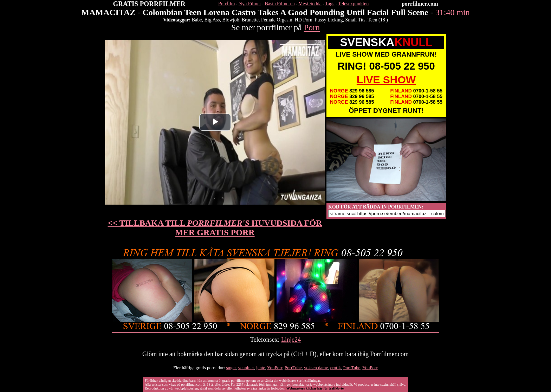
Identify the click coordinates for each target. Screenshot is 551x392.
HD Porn (304, 20)
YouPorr (275, 368)
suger (231, 368)
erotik (336, 368)
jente (261, 368)
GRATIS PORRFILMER (149, 4)
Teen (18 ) (378, 20)
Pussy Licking (329, 20)
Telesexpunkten (354, 4)
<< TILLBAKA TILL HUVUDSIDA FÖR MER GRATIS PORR (215, 228)
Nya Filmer (250, 4)
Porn (312, 27)
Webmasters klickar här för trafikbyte (315, 388)
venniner (246, 368)
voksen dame (316, 368)
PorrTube (293, 368)
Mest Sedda (310, 4)
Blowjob (231, 20)
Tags (330, 4)
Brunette (250, 20)
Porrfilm (226, 4)
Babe (197, 20)
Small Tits (355, 20)
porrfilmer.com (420, 4)
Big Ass (212, 20)
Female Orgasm (277, 20)
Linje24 (291, 340)
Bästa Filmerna (280, 4)
